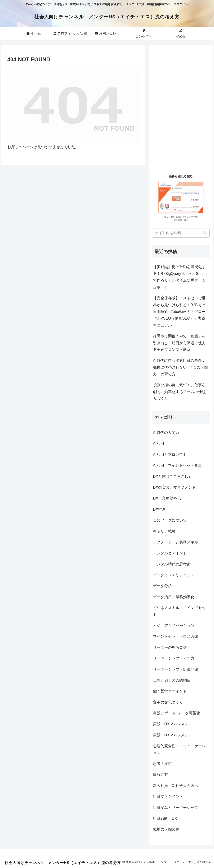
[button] (205, 233)
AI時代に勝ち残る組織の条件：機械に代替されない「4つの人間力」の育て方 (180, 367)
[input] (181, 233)
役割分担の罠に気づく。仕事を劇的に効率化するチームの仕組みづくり (179, 392)
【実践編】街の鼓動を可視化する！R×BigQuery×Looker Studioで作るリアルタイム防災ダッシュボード (180, 277)
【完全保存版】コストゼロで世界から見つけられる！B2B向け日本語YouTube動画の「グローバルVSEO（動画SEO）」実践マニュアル (179, 312)
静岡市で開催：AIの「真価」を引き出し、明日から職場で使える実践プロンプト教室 (179, 343)
